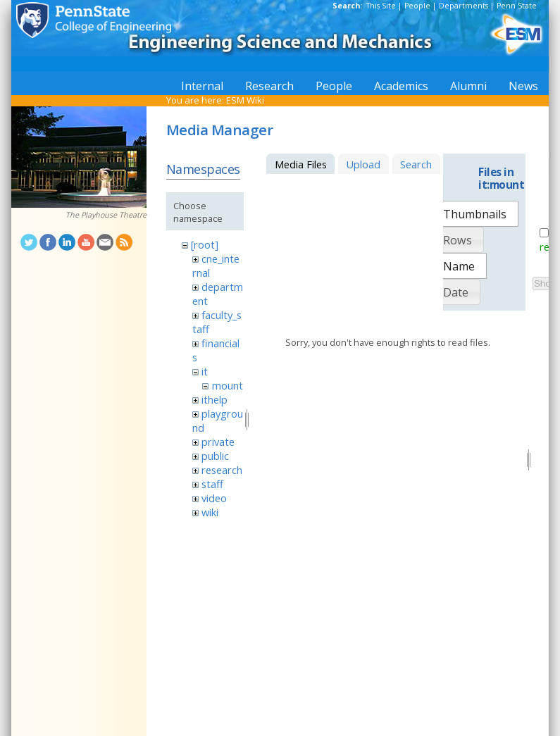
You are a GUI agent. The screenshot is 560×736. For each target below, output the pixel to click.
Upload (363, 164)
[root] (205, 244)
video (214, 498)
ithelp (214, 399)
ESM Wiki (245, 100)
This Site (381, 6)
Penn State (517, 6)
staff (212, 484)
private (218, 442)
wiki (210, 512)
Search (416, 164)
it (205, 371)
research (222, 470)
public (215, 456)
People (417, 6)
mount (228, 385)
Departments (463, 6)
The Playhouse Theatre (106, 215)
